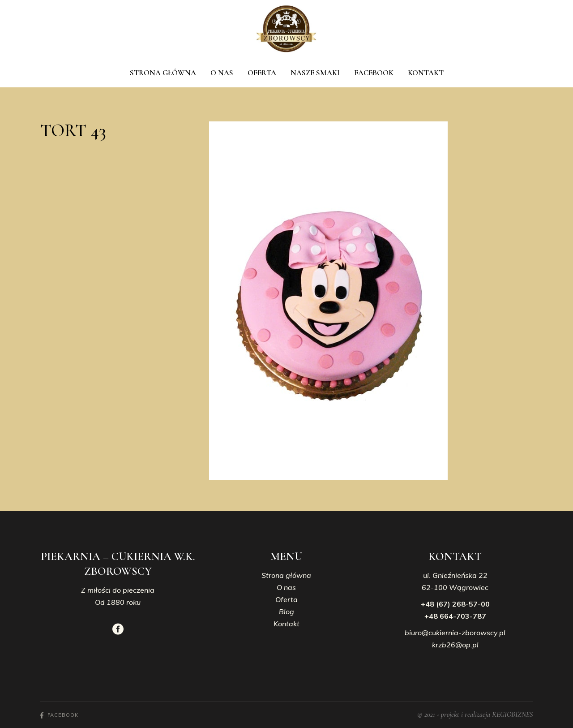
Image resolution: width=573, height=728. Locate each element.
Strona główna (286, 575)
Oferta (286, 599)
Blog (286, 612)
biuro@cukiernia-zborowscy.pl (455, 633)
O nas (286, 587)
